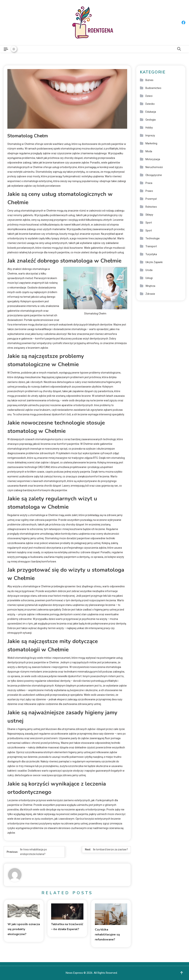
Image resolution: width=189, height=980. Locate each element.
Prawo (149, 191)
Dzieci (149, 96)
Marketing (151, 143)
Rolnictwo (151, 207)
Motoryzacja (153, 159)
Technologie (153, 238)
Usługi (149, 278)
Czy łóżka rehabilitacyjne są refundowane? (107, 935)
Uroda (149, 270)
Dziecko (150, 104)
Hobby (149, 128)
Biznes (149, 80)
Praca (149, 183)
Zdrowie (150, 294)
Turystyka (151, 254)
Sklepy (149, 215)
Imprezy (150, 136)
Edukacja (151, 112)
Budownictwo (153, 88)
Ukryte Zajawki (154, 262)
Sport (149, 223)
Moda (149, 151)
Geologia (151, 120)
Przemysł (151, 199)
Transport (151, 246)
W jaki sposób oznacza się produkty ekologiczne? (24, 929)
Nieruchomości (154, 167)
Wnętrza (150, 286)
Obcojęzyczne (154, 175)
